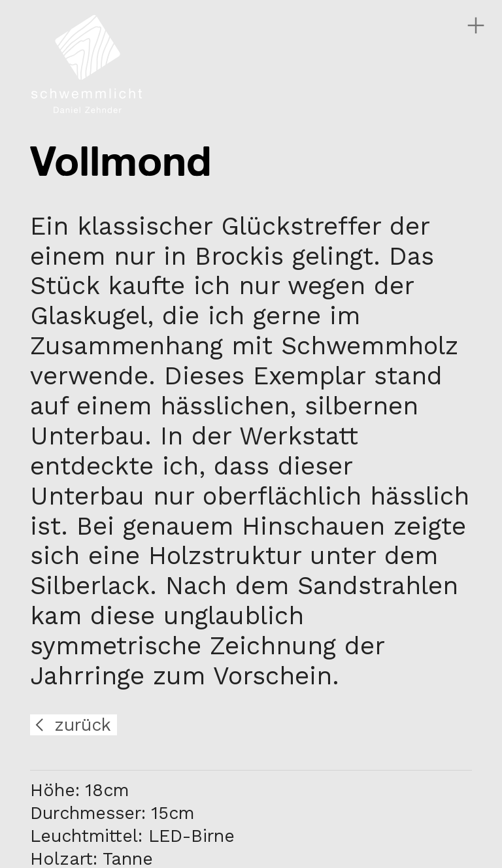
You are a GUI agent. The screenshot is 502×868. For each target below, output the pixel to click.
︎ (476, 26)
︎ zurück (71, 725)
